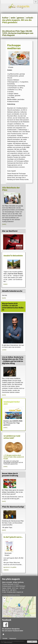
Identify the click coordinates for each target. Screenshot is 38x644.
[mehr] (4, 224)
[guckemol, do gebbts (10, 567)
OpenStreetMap (22, 617)
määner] (6, 570)
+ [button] (4, 599)
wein (13, 18)
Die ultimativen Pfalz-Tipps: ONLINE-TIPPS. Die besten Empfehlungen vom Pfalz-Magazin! (18, 33)
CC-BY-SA (33, 617)
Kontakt (5, 638)
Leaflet (16, 617)
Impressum (13, 638)
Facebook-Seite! (18, 631)
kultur (5, 18)
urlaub (29, 18)
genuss (21, 18)
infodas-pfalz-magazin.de (15, 592)
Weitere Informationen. (8, 643)
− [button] (4, 601)
